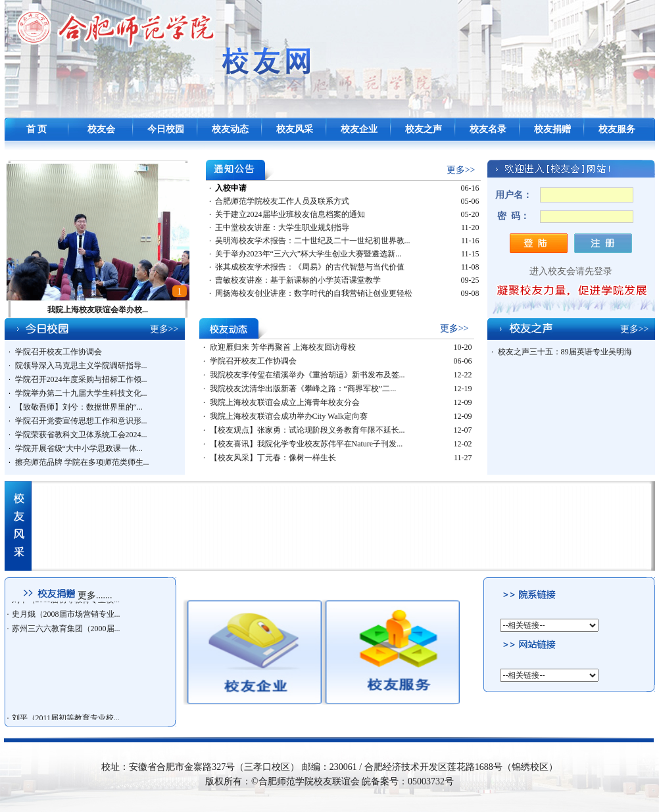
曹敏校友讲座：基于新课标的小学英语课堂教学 (298, 280)
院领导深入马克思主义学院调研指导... (81, 366)
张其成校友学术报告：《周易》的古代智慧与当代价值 (310, 267)
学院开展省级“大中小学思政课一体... (79, 448)
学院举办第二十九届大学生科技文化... (81, 393)
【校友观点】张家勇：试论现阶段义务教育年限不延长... (307, 430)
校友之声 (424, 129)
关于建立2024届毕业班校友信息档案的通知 (290, 214)
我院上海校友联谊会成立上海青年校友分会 (285, 402)
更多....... (95, 595)
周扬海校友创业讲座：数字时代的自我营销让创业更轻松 (314, 293)
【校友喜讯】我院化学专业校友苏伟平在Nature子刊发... (306, 444)
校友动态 (230, 129)
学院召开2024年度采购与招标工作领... (81, 379)
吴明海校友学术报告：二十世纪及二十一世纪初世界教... (313, 241)
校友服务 (617, 129)
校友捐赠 (552, 129)
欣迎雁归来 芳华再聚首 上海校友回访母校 (283, 347)
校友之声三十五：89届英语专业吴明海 (565, 352)
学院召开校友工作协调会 (59, 352)
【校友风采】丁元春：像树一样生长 (273, 458)
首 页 (37, 129)
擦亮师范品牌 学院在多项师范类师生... (82, 462)
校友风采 (295, 129)
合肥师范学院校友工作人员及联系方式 (282, 201)
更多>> (461, 170)
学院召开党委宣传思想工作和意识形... (81, 421)
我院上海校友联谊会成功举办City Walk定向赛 (289, 416)
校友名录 (488, 129)
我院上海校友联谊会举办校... (98, 310)
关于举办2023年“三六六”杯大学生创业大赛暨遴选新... (308, 254)
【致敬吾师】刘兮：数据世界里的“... (79, 407)
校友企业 (359, 129)
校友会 (101, 129)
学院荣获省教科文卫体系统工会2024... (81, 435)
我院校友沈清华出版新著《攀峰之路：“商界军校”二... (303, 389)
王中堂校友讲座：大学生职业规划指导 (282, 227)
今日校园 (166, 129)
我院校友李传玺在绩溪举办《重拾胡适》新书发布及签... (307, 375)
